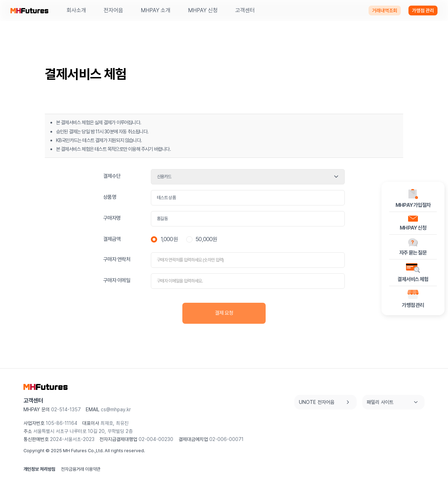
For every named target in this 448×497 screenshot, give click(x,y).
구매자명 (112, 218)
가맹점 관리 (423, 10)
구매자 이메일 (117, 280)
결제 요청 (224, 313)
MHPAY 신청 (203, 10)
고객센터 (245, 10)
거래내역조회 (385, 10)
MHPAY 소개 (156, 10)
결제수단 (112, 176)
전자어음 (113, 10)
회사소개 (76, 10)
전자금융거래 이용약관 (81, 469)
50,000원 (202, 239)
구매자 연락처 (117, 259)
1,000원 (164, 239)
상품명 (110, 197)
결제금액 (112, 239)
